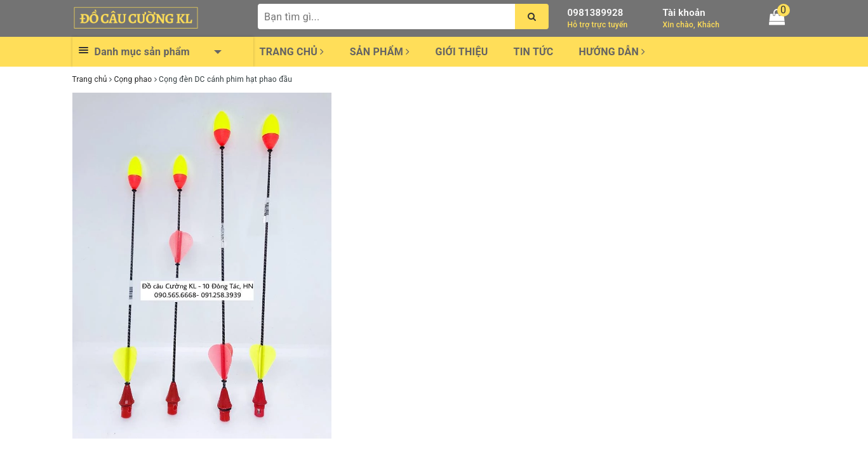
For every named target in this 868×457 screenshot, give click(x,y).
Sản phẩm (380, 52)
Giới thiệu (461, 52)
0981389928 (596, 13)
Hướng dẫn (612, 52)
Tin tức (534, 52)
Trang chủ (292, 52)
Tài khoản (684, 13)
